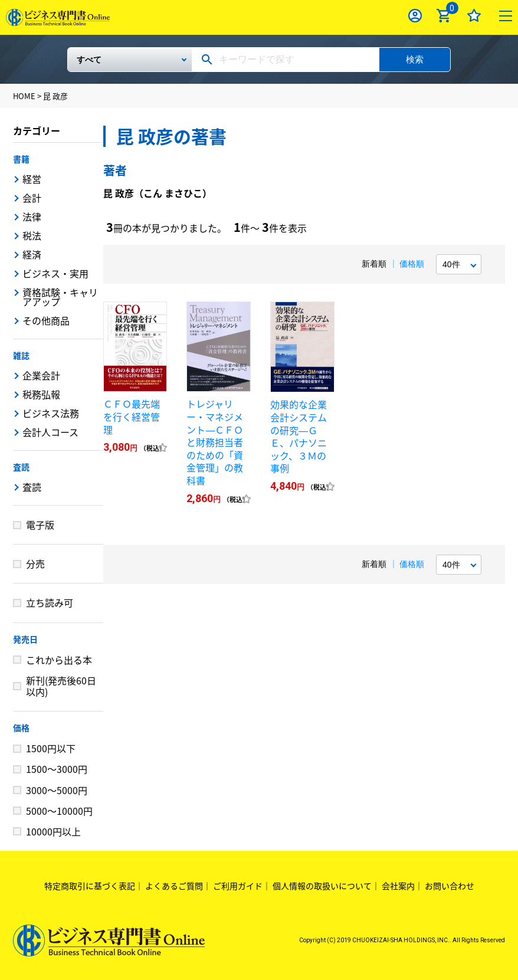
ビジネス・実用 (55, 273)
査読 (21, 467)
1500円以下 (51, 748)
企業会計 (41, 375)
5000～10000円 (59, 811)
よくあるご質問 (174, 886)
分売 (35, 563)
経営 (32, 179)
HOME (24, 96)
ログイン (415, 16)
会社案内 (398, 886)
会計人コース (50, 432)
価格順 (412, 264)
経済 (32, 254)
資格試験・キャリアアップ (60, 297)
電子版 (40, 525)
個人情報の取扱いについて (322, 886)
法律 (32, 217)
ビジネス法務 (51, 413)
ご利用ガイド (238, 886)
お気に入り (474, 16)
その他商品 (46, 320)
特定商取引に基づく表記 (90, 886)
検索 (415, 59)
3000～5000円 (57, 790)
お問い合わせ (450, 886)
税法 (32, 235)
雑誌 (21, 355)
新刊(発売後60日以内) (61, 686)
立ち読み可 (50, 602)
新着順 (374, 264)
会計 (32, 198)
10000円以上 (53, 831)
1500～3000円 (57, 769)
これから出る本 (59, 660)
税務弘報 (41, 394)
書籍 (21, 159)
